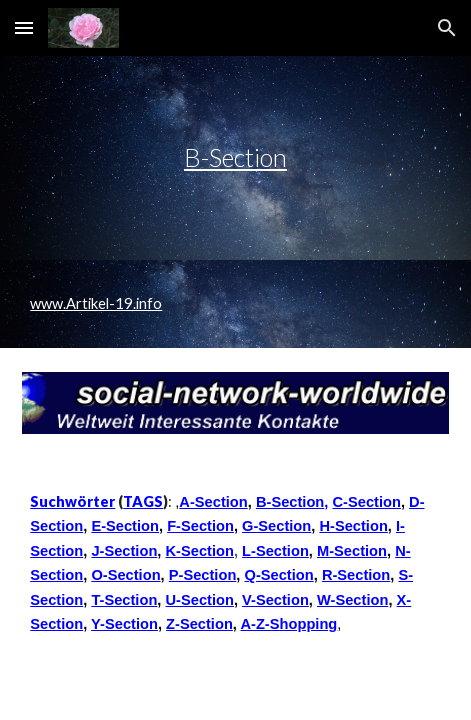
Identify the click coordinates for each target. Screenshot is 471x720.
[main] (235, 158)
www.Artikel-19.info (96, 303)
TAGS (143, 501)
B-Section (235, 157)
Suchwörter (72, 501)
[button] (24, 27)
